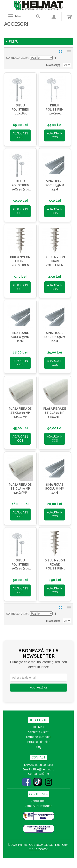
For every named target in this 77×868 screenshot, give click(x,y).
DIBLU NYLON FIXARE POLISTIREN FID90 (20, 261)
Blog (38, 747)
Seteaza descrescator (56, 58)
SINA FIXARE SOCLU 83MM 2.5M (55, 489)
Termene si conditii (39, 737)
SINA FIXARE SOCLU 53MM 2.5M (20, 337)
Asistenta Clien (38, 732)
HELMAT (38, 727)
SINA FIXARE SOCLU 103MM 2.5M (55, 337)
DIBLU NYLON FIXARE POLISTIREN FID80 (55, 261)
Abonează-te (39, 687)
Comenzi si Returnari (39, 806)
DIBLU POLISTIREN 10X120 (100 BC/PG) (20, 565)
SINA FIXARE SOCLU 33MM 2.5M (55, 185)
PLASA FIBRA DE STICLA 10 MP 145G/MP (20, 413)
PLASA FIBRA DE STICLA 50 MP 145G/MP (20, 489)
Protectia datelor (38, 742)
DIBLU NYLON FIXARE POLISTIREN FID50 (55, 565)
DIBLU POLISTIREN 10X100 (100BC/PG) (55, 110)
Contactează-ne (38, 774)
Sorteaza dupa (17, 58)
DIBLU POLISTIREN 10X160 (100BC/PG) (20, 110)
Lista (68, 52)
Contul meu (39, 801)
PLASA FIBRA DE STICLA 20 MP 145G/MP (55, 413)
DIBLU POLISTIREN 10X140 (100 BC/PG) (20, 185)
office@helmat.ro (43, 769)
